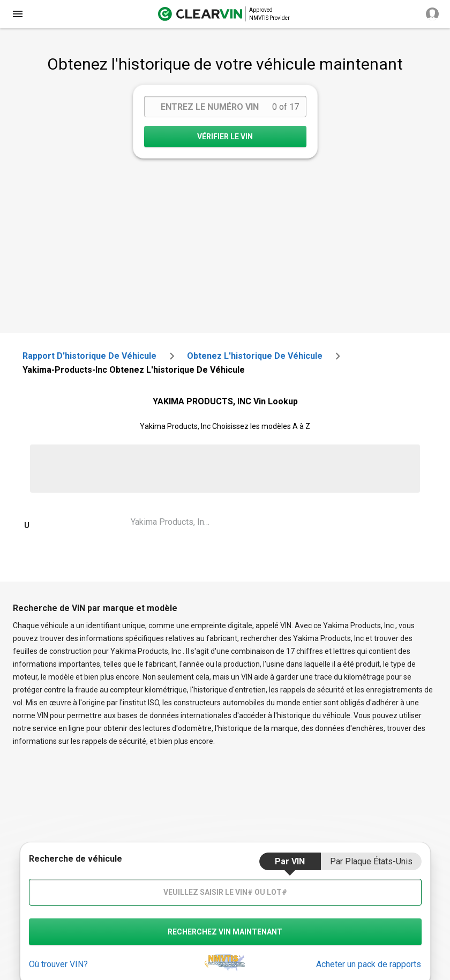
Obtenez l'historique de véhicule (255, 356)
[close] (18, 14)
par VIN (290, 861)
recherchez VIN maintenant (225, 932)
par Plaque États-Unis (371, 861)
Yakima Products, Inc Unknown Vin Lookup (176, 522)
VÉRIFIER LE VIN (225, 137)
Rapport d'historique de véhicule (89, 356)
